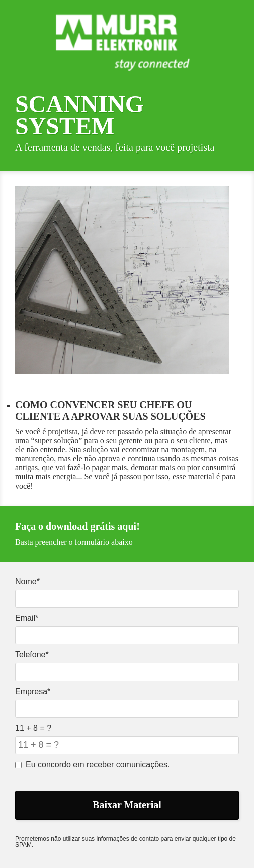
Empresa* (33, 691)
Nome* (27, 581)
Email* (27, 618)
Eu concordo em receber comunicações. (92, 765)
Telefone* (32, 655)
